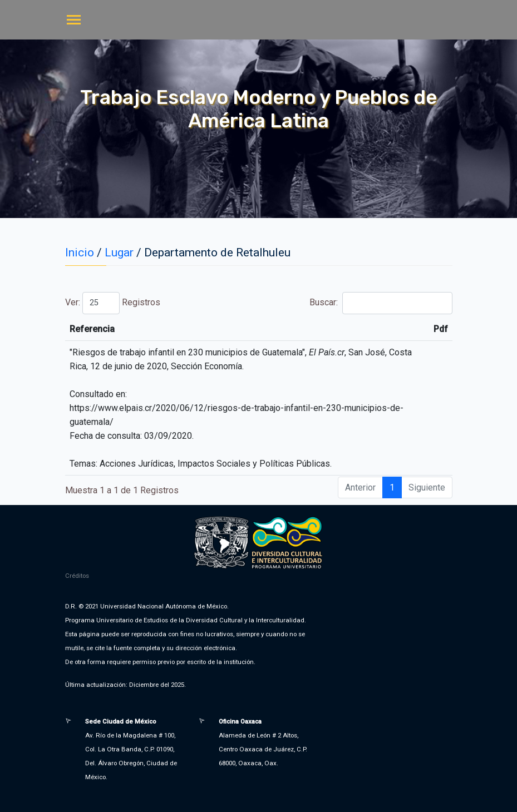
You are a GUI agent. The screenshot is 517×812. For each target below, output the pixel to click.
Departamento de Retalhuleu (217, 252)
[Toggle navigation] (74, 21)
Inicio (80, 252)
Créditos (77, 576)
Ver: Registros (113, 303)
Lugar (119, 252)
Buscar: (381, 303)
